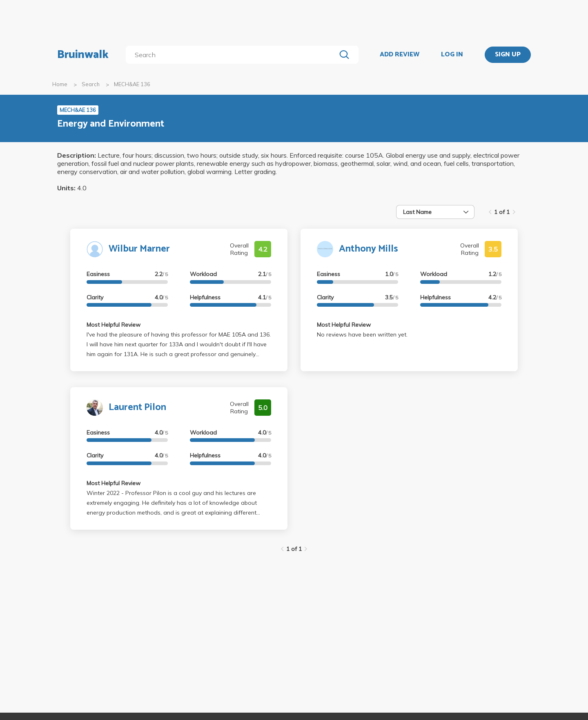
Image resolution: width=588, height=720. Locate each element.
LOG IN (452, 55)
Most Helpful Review (114, 325)
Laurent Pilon (137, 407)
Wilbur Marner (139, 249)
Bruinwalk (83, 55)
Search (91, 84)
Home (60, 84)
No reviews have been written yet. (362, 334)
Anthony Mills (369, 249)
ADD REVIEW (400, 55)
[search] (233, 55)
